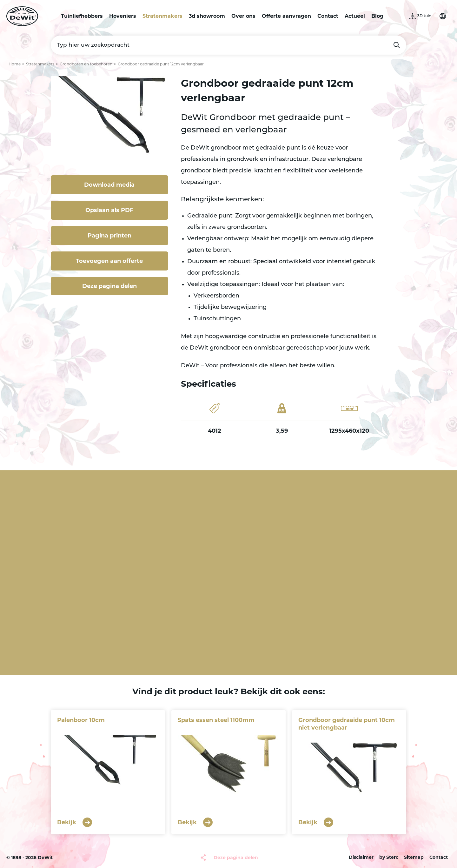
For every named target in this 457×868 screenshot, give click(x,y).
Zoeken (397, 45)
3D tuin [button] (424, 16)
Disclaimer (361, 857)
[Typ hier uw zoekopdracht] (228, 45)
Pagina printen (109, 236)
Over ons (243, 16)
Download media (109, 185)
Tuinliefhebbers (82, 16)
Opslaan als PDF (109, 210)
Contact (328, 16)
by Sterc (389, 857)
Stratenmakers (162, 16)
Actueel (355, 16)
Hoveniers (123, 16)
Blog (377, 16)
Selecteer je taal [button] (443, 16)
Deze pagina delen (109, 286)
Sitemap (414, 857)
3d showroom (207, 16)
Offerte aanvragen (286, 16)
